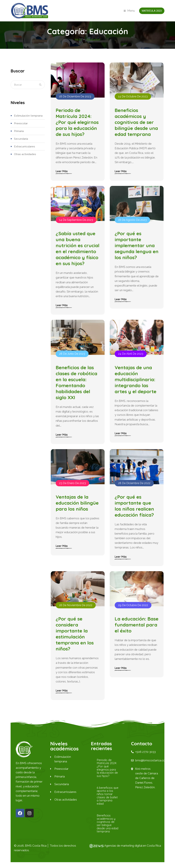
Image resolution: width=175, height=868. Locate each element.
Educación (93, 40)
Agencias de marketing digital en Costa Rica (132, 851)
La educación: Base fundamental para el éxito (136, 631)
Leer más (62, 172)
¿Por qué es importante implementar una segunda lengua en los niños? (135, 248)
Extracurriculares (24, 147)
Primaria (19, 131)
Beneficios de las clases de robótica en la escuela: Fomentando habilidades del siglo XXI (77, 386)
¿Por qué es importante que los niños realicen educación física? (134, 510)
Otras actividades (25, 154)
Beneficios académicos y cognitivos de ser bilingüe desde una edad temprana (136, 123)
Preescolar (21, 123)
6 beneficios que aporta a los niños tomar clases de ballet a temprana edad (107, 801)
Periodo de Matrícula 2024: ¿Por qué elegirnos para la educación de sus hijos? (77, 123)
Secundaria (21, 139)
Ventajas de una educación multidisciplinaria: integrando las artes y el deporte (136, 383)
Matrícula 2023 (152, 11)
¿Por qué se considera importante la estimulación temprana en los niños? (75, 639)
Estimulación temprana (28, 116)
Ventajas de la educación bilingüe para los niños (77, 507)
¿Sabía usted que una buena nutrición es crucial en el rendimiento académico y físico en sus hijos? (78, 251)
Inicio (78, 40)
